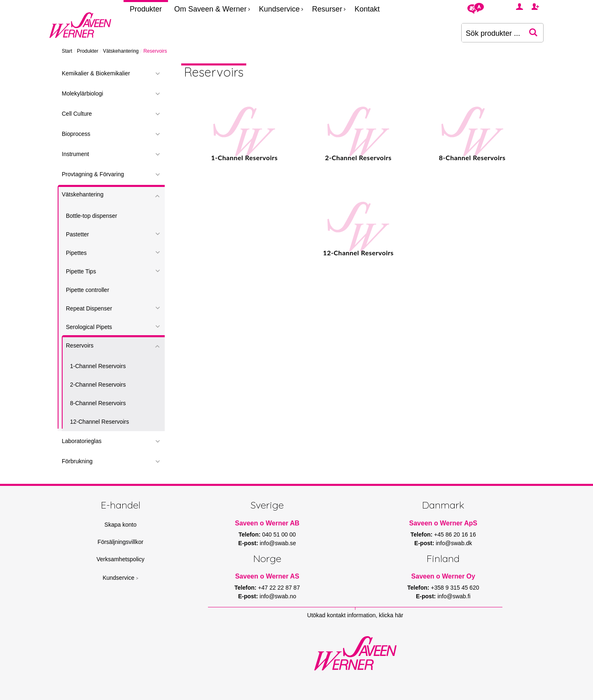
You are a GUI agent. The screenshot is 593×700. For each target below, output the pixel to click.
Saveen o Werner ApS (443, 523)
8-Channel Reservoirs (98, 403)
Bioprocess (76, 134)
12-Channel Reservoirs (99, 422)
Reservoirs (80, 345)
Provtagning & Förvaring (93, 174)
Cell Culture (77, 114)
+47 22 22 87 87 (279, 588)
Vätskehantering (121, 51)
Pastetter (77, 234)
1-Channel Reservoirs (98, 366)
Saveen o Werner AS (267, 576)
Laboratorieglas (82, 441)
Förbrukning (77, 461)
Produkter (146, 9)
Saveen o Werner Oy (443, 576)
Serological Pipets (89, 327)
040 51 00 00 (279, 534)
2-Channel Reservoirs (98, 385)
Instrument (75, 154)
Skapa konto (121, 525)
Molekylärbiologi (82, 93)
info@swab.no (278, 596)
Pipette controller (88, 290)
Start (67, 51)
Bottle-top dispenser (92, 216)
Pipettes (76, 253)
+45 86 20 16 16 (455, 534)
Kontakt (367, 9)
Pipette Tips (81, 271)
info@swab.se (278, 543)
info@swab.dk (454, 543)
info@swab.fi (454, 596)
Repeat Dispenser (89, 308)
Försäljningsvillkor (120, 542)
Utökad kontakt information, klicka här (355, 615)
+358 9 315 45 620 (455, 588)
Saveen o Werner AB (267, 523)
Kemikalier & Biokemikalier (96, 73)
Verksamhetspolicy (120, 559)
